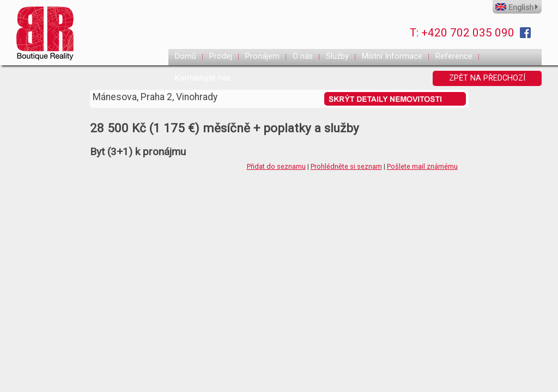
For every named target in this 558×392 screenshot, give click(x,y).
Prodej (221, 56)
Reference (454, 56)
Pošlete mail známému (422, 166)
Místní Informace (392, 56)
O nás (303, 56)
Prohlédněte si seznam (346, 166)
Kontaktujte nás (203, 78)
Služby (337, 56)
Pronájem (262, 56)
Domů (186, 56)
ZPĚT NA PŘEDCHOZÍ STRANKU (487, 80)
